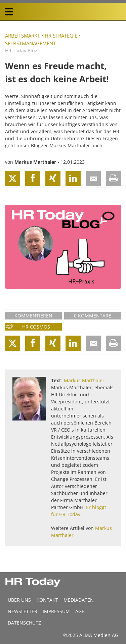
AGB (80, 611)
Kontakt (47, 600)
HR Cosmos (36, 327)
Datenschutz (24, 623)
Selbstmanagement (30, 43)
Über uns (19, 600)
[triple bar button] (9, 12)
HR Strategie (61, 36)
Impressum (56, 611)
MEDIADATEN (79, 600)
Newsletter (23, 611)
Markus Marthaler (35, 162)
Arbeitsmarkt (23, 36)
